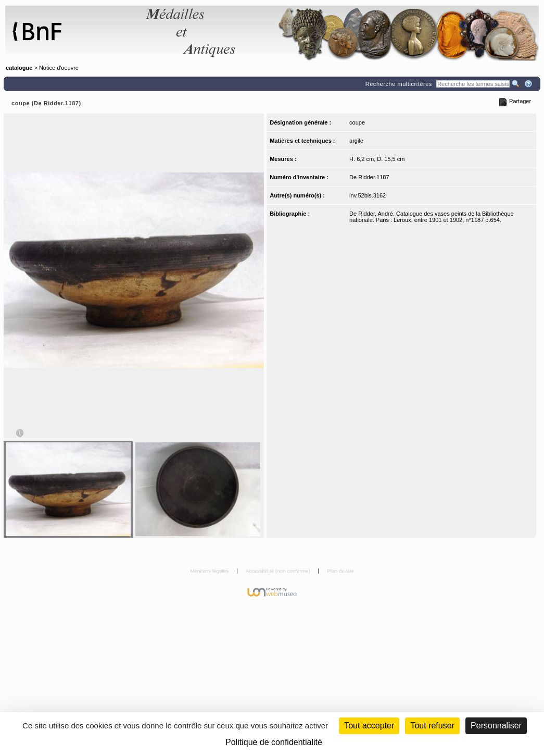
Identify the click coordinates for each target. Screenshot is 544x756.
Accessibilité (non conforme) (279, 571)
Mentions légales (210, 571)
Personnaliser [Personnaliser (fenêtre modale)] (496, 726)
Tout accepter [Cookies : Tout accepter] (369, 726)
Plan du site (340, 571)
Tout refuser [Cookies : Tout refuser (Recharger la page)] (432, 726)
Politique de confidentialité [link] (274, 742)
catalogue (19, 68)
